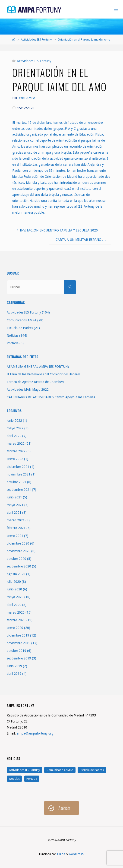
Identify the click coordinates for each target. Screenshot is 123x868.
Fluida (61, 854)
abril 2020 (14, 605)
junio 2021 (14, 497)
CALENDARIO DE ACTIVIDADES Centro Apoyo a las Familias (51, 397)
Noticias (13, 336)
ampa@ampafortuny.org (35, 733)
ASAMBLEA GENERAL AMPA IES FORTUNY (38, 367)
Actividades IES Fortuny (36, 40)
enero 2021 (15, 536)
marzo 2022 (16, 444)
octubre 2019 (16, 651)
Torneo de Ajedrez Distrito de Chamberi (35, 382)
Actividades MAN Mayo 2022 (28, 390)
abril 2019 (14, 674)
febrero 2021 (16, 528)
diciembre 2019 (18, 635)
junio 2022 (14, 421)
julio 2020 (14, 582)
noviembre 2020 (19, 551)
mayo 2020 (15, 597)
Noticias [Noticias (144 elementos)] (14, 779)
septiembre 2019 (19, 658)
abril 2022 (14, 436)
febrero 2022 (16, 451)
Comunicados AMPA (22, 320)
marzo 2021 (16, 520)
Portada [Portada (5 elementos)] (32, 779)
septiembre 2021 (19, 490)
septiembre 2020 (19, 566)
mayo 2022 (15, 428)
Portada (13, 343)
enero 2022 (15, 459)
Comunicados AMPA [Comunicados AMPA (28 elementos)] (60, 770)
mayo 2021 (15, 505)
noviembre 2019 (19, 643)
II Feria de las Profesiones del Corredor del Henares (44, 374)
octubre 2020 (16, 559)
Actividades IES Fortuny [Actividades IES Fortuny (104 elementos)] (24, 770)
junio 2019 (14, 666)
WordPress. (76, 854)
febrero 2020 (16, 620)
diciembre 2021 (18, 467)
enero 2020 (15, 628)
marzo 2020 (16, 612)
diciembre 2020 (18, 543)
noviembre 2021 (19, 474)
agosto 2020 (16, 574)
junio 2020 (14, 589)
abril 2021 (14, 513)
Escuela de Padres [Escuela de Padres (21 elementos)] (92, 770)
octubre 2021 (16, 482)
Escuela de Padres (20, 328)
